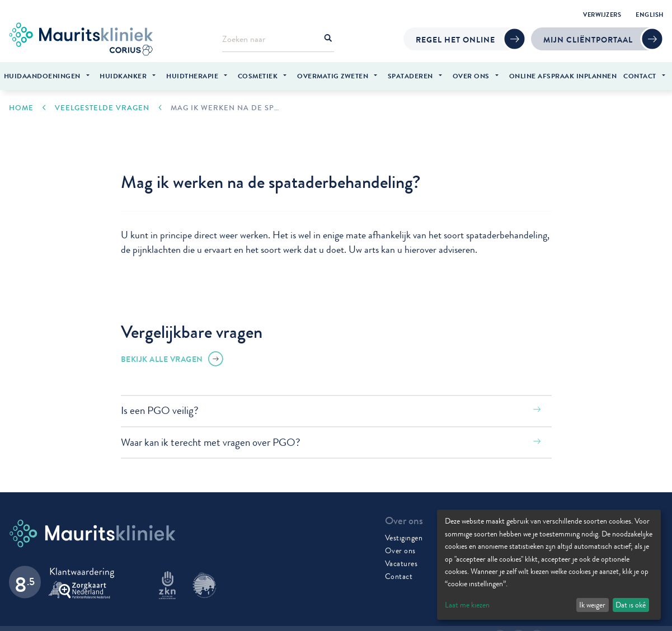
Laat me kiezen (467, 605)
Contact (399, 574)
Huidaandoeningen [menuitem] (42, 76)
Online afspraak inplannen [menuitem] (563, 76)
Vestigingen (404, 535)
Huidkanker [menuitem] (123, 76)
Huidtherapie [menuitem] (192, 76)
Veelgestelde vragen (102, 105)
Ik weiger (592, 605)
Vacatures (401, 561)
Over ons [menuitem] (471, 76)
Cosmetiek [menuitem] (258, 76)
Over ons (400, 548)
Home (21, 105)
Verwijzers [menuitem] (602, 15)
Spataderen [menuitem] (410, 76)
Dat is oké (631, 605)
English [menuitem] (650, 15)
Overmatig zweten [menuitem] (333, 76)
